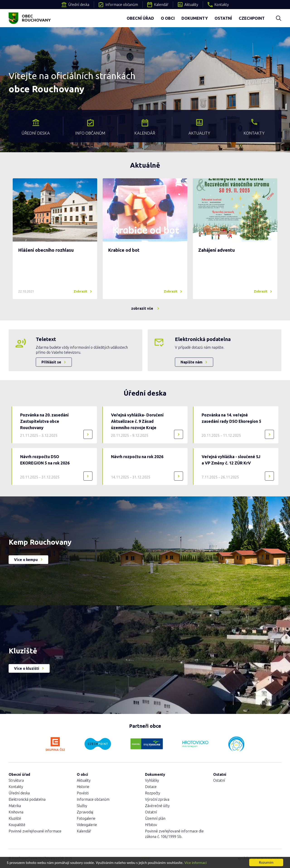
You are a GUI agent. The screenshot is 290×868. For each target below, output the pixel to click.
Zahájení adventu (216, 250)
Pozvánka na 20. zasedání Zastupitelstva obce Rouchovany (44, 421)
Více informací (196, 863)
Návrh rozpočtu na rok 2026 (137, 457)
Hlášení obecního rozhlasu (46, 250)
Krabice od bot (124, 250)
